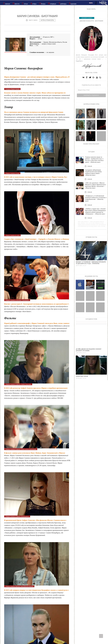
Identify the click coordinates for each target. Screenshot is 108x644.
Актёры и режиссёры (47, 20)
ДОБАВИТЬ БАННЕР (87, 18)
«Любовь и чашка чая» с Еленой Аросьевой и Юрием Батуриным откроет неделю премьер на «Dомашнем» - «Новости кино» (95, 211)
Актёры (33, 3)
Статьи (25, 3)
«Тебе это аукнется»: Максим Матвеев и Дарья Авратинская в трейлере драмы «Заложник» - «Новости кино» (95, 185)
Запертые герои (82, 376)
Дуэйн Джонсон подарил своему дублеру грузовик (89, 350)
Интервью (52, 3)
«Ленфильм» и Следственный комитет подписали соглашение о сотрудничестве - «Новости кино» (96, 198)
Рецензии (73, 3)
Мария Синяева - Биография (37, 16)
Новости (16, 3)
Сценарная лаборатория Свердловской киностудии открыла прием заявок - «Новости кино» (93, 173)
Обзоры (42, 3)
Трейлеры (63, 3)
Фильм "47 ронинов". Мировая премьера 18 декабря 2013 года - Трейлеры (91, 263)
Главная (7, 3)
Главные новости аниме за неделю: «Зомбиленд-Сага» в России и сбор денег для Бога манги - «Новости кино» (94, 160)
